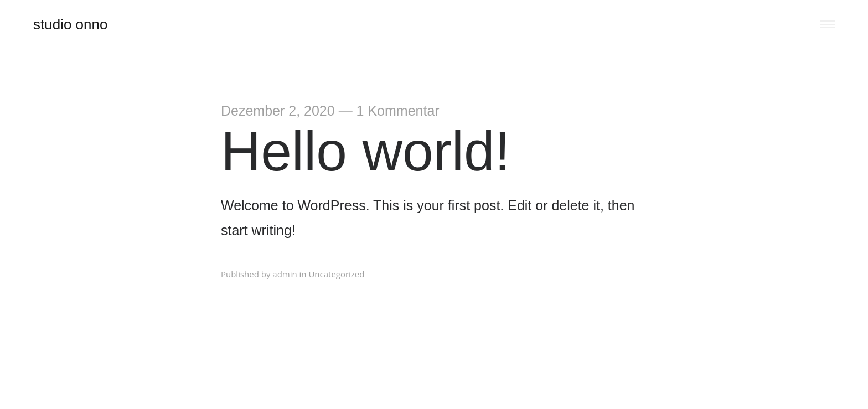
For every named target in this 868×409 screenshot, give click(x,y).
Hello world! (365, 151)
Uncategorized (336, 274)
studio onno (70, 24)
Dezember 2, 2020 (278, 111)
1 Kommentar (398, 111)
